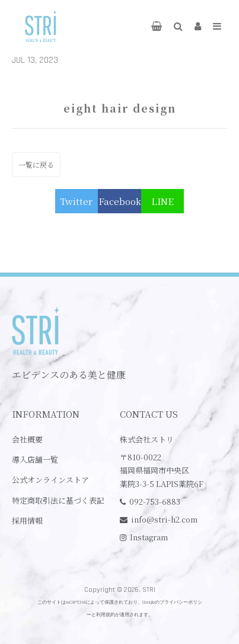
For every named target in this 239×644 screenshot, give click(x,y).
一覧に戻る (36, 164)
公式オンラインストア (50, 480)
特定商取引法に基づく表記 (58, 500)
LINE (162, 201)
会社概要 (27, 439)
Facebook (120, 201)
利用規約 (106, 615)
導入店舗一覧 (35, 459)
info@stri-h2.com (164, 519)
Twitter (76, 201)
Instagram (149, 537)
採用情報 (27, 520)
